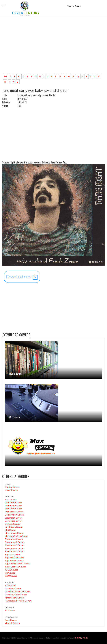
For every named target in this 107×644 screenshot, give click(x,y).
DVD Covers (15, 374)
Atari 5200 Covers (13, 505)
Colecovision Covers (15, 515)
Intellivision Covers (14, 527)
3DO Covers (11, 499)
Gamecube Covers (14, 521)
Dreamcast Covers (14, 518)
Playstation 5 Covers (15, 551)
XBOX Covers (11, 570)
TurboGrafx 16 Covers (15, 567)
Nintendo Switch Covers (16, 536)
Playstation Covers (14, 539)
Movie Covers (11, 490)
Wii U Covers (11, 576)
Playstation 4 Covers (15, 548)
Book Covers (11, 620)
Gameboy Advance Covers (17, 592)
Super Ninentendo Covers (17, 564)
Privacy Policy (82, 638)
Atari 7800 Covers (13, 509)
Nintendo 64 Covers (14, 533)
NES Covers (10, 530)
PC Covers (10, 610)
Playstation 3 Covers (15, 545)
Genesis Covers (12, 524)
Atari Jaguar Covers (14, 512)
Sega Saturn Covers (14, 561)
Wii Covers (10, 573)
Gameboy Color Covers (16, 595)
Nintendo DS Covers (15, 598)
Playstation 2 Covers (15, 542)
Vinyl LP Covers (12, 623)
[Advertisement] (53, 49)
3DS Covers (10, 585)
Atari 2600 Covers (13, 502)
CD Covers (15, 417)
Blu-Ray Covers (12, 487)
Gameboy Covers (13, 588)
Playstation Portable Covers (18, 601)
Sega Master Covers (14, 557)
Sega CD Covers (13, 554)
